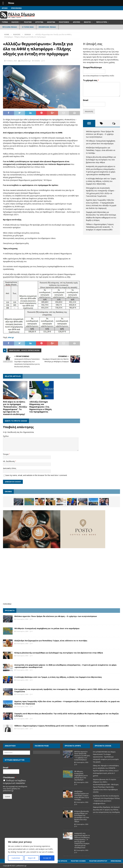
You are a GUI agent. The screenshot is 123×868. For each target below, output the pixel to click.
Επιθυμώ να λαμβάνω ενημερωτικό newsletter (14, 782)
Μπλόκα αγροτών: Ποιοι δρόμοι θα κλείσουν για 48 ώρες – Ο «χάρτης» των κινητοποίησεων (100, 134)
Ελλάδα (37, 61)
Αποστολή (89, 111)
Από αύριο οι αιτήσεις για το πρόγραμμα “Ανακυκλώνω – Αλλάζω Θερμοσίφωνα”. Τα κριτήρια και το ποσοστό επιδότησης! (15, 408)
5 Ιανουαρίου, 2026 (22, 619)
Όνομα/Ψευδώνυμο (92, 67)
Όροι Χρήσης (62, 861)
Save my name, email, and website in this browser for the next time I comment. (36, 475)
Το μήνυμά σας (91, 80)
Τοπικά (5, 22)
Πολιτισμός (64, 22)
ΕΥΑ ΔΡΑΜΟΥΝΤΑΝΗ (100, 752)
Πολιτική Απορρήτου (98, 861)
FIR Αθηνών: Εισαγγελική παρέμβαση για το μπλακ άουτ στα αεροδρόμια (47, 628)
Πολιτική (28, 22)
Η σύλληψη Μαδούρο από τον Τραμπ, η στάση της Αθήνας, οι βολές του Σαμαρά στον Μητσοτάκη (101, 181)
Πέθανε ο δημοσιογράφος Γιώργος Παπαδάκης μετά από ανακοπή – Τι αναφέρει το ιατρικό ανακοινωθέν (100, 227)
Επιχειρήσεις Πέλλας (47, 27)
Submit (7, 796)
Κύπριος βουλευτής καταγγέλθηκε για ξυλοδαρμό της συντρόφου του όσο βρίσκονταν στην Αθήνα (101, 160)
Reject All (32, 858)
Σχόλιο (6, 436)
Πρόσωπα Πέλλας (10, 27)
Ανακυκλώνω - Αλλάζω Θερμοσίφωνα (24, 350)
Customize (16, 858)
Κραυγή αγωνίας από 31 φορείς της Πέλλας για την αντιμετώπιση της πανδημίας (106, 810)
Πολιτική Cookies (78, 861)
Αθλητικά (51, 22)
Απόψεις (77, 22)
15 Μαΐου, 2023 (12, 61)
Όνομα (6, 454)
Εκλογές (87, 22)
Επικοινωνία (16, 8)
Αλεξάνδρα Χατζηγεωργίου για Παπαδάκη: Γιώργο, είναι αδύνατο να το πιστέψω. (101, 150)
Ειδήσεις (15, 22)
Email (86, 100)
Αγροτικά (39, 22)
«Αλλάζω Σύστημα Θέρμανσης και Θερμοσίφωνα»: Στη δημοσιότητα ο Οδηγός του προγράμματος (41, 407)
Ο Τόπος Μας (28, 27)
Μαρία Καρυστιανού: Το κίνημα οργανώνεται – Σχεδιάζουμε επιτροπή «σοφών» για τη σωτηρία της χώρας (106, 757)
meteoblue (7, 604)
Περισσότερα (102, 22)
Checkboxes (10, 778)
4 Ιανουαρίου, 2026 (22, 719)
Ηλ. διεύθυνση (9, 461)
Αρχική (5, 8)
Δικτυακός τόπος (10, 468)
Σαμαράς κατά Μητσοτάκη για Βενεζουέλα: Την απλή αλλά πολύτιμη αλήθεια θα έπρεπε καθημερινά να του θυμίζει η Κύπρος (67, 715)
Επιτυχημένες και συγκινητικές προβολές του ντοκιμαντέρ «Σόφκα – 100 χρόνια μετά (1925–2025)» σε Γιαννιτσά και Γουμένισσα (67, 690)
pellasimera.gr (25, 61)
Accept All (47, 858)
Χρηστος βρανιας (99, 779)
